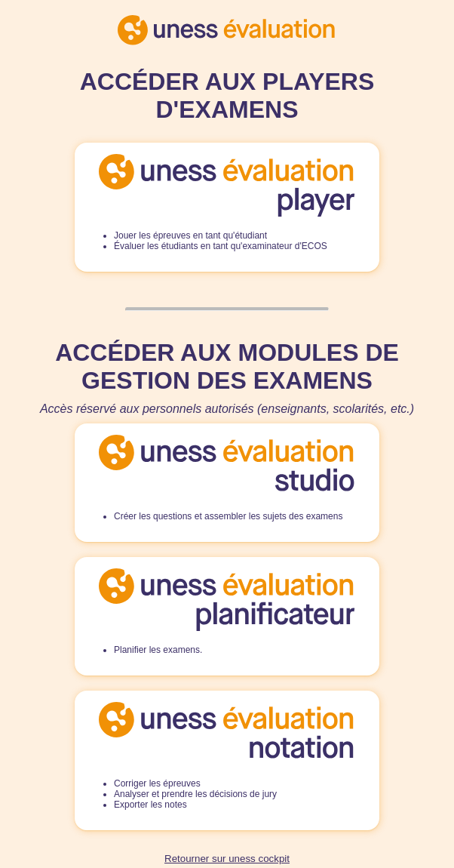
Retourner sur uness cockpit (227, 859)
